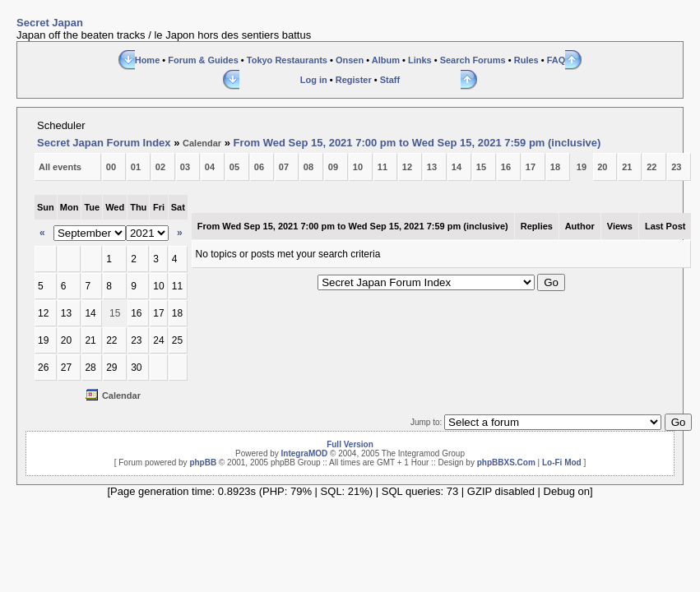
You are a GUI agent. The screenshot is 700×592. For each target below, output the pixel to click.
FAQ (556, 60)
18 (555, 167)
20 (602, 167)
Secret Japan (50, 23)
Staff (390, 80)
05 (234, 167)
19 (582, 167)
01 (136, 167)
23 (676, 167)
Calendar (202, 143)
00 (111, 167)
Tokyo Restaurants (287, 60)
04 (210, 167)
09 (333, 167)
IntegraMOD (305, 453)
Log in (314, 80)
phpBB (203, 462)
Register (354, 80)
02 (160, 167)
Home (148, 60)
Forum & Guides (203, 60)
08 (308, 167)
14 (457, 167)
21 (627, 167)
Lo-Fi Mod (562, 462)
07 (284, 167)
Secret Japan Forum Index (104, 143)
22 (651, 167)
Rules (526, 60)
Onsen (350, 60)
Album (386, 60)
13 (432, 167)
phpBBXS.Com (506, 462)
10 (358, 167)
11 (382, 167)
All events (60, 167)
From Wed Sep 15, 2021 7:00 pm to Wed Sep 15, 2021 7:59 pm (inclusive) (417, 143)
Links (420, 60)
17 (531, 167)
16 (506, 167)
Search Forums (473, 60)
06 (259, 167)
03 (185, 167)
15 (481, 167)
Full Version (350, 444)
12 (407, 167)
